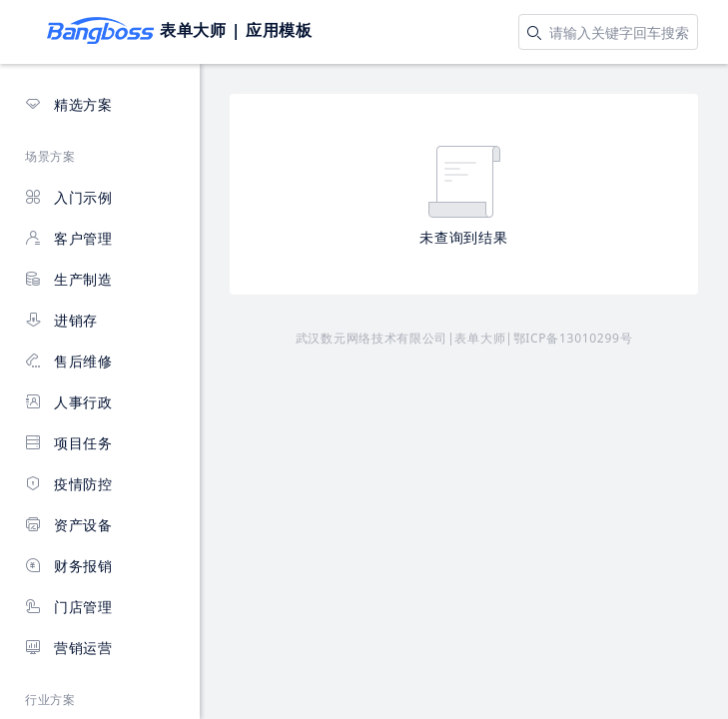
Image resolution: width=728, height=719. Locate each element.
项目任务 (69, 443)
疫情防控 (69, 484)
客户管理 (69, 238)
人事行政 (69, 402)
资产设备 (69, 525)
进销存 (61, 320)
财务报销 (69, 566)
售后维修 (69, 361)
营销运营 (69, 648)
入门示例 (69, 197)
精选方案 (69, 104)
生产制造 (69, 279)
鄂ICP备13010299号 (573, 338)
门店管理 (69, 607)
